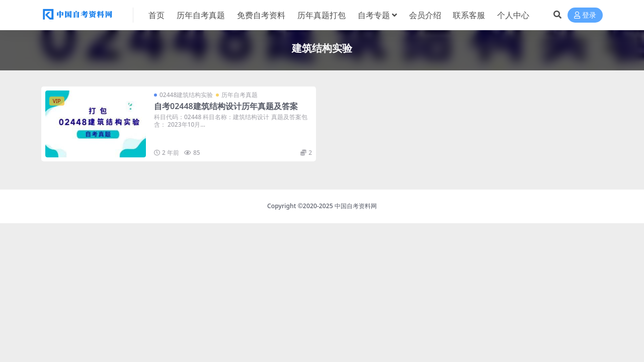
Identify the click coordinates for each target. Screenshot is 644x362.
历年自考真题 (239, 95)
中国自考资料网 (356, 206)
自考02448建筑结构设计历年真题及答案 (226, 106)
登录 (585, 15)
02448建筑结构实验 (186, 95)
